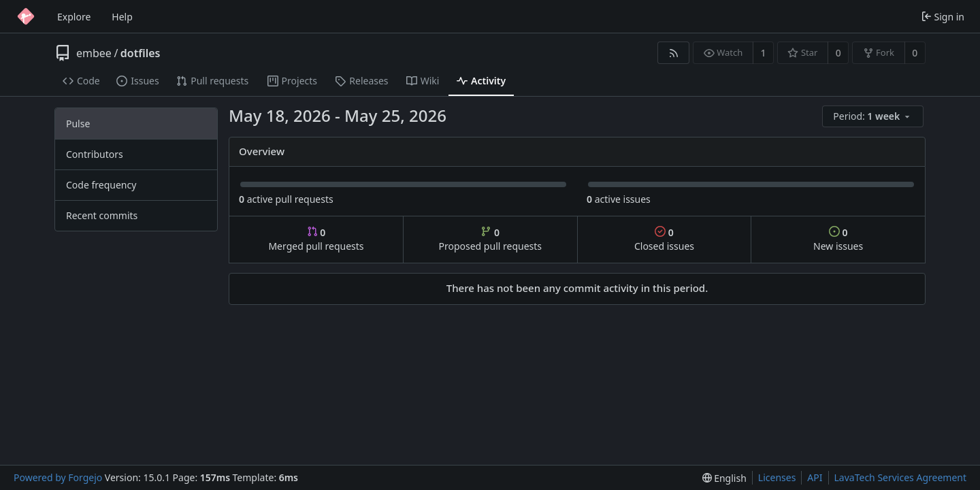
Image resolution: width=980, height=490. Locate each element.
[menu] (874, 117)
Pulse (78, 124)
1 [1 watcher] (764, 53)
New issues (838, 239)
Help (122, 17)
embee (94, 53)
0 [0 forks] (915, 53)
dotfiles (141, 53)
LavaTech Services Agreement (900, 477)
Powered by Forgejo (58, 477)
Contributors (95, 154)
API (815, 477)
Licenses (777, 477)
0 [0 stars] (838, 53)
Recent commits (102, 215)
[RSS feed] (673, 53)
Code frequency (101, 185)
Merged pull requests (316, 239)
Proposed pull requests (491, 239)
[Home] (26, 16)
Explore (74, 17)
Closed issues (664, 239)
